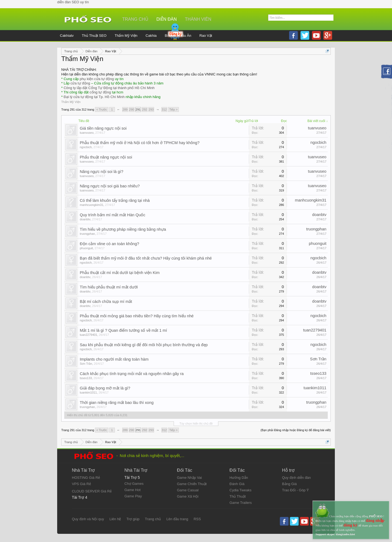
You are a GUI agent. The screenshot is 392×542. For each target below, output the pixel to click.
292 (145, 109)
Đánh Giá (237, 484)
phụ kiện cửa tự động (97, 79)
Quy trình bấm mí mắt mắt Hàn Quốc (113, 215)
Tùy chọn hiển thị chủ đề (196, 424)
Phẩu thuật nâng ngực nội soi (106, 157)
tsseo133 (86, 378)
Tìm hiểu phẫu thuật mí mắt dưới (109, 287)
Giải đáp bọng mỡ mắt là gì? (105, 388)
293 (151, 109)
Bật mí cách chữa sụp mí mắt (106, 302)
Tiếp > (173, 109)
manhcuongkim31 (92, 205)
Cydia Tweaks (241, 490)
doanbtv (85, 219)
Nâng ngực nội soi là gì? (102, 172)
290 (131, 109)
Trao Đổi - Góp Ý (295, 490)
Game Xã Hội (188, 496)
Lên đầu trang (177, 519)
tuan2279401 (88, 335)
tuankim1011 (88, 392)
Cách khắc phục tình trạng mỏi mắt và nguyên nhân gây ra (132, 374)
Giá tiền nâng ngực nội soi (103, 128)
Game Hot (132, 490)
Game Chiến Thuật (192, 484)
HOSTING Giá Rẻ (86, 478)
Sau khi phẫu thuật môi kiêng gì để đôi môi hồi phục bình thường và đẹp (144, 345)
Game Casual (188, 490)
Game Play (133, 496)
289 (125, 109)
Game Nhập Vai (189, 478)
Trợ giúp (133, 519)
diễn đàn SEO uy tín (73, 2)
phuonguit (86, 248)
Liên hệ (115, 519)
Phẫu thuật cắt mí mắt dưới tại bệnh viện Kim (120, 273)
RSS (197, 519)
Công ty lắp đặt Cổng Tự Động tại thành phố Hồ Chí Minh (109, 88)
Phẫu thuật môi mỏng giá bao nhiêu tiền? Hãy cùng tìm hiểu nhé (137, 316)
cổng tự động (100, 92)
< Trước (102, 109)
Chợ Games (134, 484)
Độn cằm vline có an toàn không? (109, 244)
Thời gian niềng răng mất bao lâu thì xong (117, 403)
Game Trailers (241, 503)
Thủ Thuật (238, 496)
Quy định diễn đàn (296, 478)
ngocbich (86, 147)
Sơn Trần (86, 364)
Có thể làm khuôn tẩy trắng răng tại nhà (115, 200)
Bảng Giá (289, 484)
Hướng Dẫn (239, 478)
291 (138, 109)
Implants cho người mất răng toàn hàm (114, 359)
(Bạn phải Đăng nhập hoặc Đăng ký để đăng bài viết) (296, 430)
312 (164, 109)
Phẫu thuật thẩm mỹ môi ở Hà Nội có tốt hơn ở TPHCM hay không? (140, 143)
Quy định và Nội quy (88, 519)
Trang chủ (135, 19)
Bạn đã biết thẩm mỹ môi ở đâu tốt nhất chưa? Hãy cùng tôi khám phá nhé (146, 258)
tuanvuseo (87, 133)
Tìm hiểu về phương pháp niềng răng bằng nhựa (123, 229)
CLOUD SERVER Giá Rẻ (92, 491)
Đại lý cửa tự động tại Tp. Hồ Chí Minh (94, 97)
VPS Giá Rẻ (81, 484)
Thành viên (198, 19)
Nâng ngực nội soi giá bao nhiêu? (110, 186)
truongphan (87, 234)
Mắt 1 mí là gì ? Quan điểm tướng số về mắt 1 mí (123, 330)
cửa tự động (80, 83)
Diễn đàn (167, 19)
